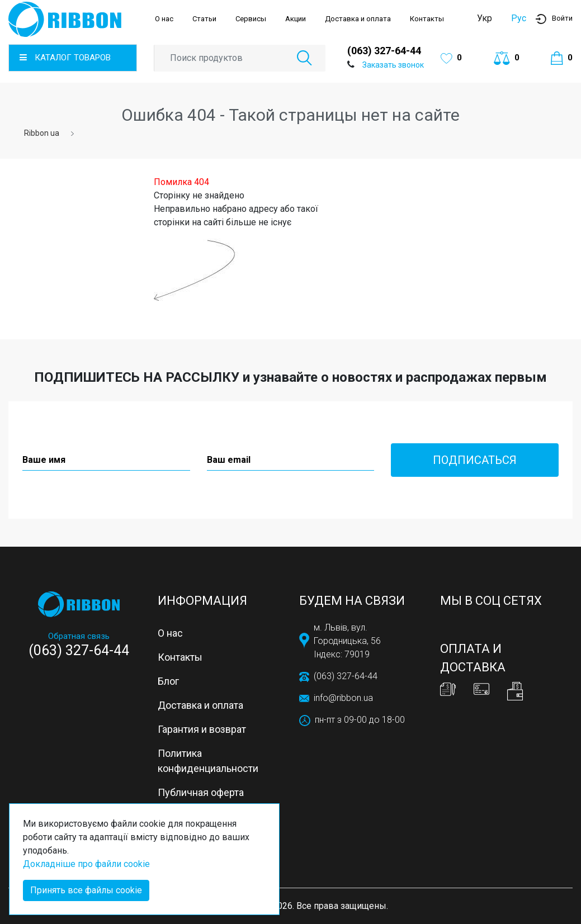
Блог (168, 681)
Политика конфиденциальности (208, 761)
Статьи (204, 19)
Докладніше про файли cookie (86, 864)
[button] (554, 18)
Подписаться (475, 460)
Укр (485, 18)
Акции (296, 19)
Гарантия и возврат (202, 729)
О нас (164, 19)
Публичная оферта (201, 792)
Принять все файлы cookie (86, 890)
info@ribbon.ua (343, 698)
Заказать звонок (393, 65)
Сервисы (251, 19)
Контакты (427, 19)
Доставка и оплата (358, 19)
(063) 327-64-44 (384, 51)
